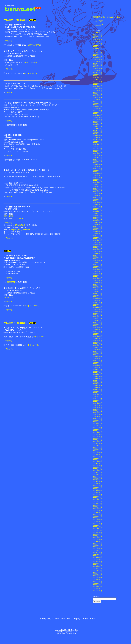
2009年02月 (98, 443)
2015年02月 (98, 285)
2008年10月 (98, 450)
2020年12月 (98, 144)
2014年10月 (98, 294)
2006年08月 (98, 508)
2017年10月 (98, 216)
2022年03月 (98, 122)
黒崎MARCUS (34, 45)
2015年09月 (98, 269)
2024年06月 (98, 62)
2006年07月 (98, 510)
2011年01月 (98, 392)
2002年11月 (98, 584)
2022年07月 (98, 113)
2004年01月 (98, 566)
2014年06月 (98, 303)
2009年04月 (98, 439)
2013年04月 (98, 334)
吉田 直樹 (8, 216)
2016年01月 (98, 260)
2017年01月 (98, 234)
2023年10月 (98, 80)
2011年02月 (98, 390)
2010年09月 (98, 401)
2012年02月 (98, 365)
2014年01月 (98, 314)
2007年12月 (98, 472)
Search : (96, 597)
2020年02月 (98, 153)
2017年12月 (98, 211)
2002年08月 (98, 589)
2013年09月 (98, 323)
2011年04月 (98, 385)
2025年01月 (98, 46)
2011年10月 (98, 374)
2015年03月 (98, 283)
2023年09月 (98, 82)
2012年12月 (98, 343)
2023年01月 (98, 100)
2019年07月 (98, 169)
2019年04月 (98, 176)
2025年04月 (98, 39)
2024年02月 (98, 71)
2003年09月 (98, 573)
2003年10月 (98, 571)
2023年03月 (98, 95)
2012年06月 (98, 356)
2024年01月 (98, 73)
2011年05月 (98, 383)
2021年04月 (98, 140)
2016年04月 (98, 254)
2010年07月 (98, 406)
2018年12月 (98, 185)
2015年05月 (98, 278)
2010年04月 (98, 412)
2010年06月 (98, 408)
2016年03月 (98, 256)
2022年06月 (98, 115)
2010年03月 (98, 414)
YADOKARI (8, 298)
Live (63, 619)
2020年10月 (98, 149)
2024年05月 (98, 64)
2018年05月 (98, 200)
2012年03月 (98, 363)
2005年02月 (98, 548)
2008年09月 (98, 452)
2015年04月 (98, 281)
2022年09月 (98, 109)
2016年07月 (98, 247)
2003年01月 (98, 582)
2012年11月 (98, 345)
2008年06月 (98, 459)
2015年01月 (98, 287)
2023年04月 (98, 93)
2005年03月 (98, 546)
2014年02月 (98, 312)
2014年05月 (98, 305)
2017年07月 (98, 220)
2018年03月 (98, 205)
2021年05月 (98, 138)
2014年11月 (98, 292)
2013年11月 (98, 318)
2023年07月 (98, 86)
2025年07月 (98, 33)
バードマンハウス (31, 73)
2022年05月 (98, 118)
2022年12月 (98, 102)
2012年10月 (98, 347)
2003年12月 (98, 568)
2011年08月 (98, 379)
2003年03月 (98, 580)
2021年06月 (98, 135)
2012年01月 (98, 368)
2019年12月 (98, 158)
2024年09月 (98, 55)
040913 (33, 323)
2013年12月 (98, 316)
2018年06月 (98, 198)
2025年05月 (98, 37)
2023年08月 (98, 84)
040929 (33, 20)
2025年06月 (98, 35)
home (42, 619)
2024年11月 (98, 51)
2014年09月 (98, 296)
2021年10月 (98, 129)
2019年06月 (98, 171)
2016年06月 (98, 249)
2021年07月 (98, 133)
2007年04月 (98, 490)
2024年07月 (98, 59)
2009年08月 (98, 430)
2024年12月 (98, 48)
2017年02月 (98, 231)
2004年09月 (98, 553)
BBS (92, 619)
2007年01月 (98, 497)
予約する (9, 41)
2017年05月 (98, 225)
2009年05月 (98, 437)
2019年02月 (98, 180)
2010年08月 (98, 403)
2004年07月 (99, 25)
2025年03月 (98, 42)
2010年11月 (98, 397)
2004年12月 (99, 21)
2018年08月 (98, 193)
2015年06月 (98, 276)
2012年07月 (98, 354)
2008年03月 (98, 466)
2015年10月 (98, 267)
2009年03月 (98, 441)
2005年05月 (98, 542)
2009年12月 (98, 421)
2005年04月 (98, 544)
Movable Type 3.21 (71, 630)
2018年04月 (98, 202)
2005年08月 (98, 535)
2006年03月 (98, 519)
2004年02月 (98, 564)
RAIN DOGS (20, 225)
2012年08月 (98, 352)
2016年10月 (98, 240)
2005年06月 (98, 539)
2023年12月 (98, 75)
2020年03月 (98, 151)
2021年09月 (98, 131)
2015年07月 (98, 274)
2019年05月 (98, 173)
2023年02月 (98, 97)
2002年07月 (98, 591)
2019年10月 (98, 162)
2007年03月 (98, 493)
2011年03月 (98, 388)
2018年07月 (98, 196)
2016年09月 (98, 243)
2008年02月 (98, 468)
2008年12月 (98, 446)
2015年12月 (98, 263)
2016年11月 (98, 238)
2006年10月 (98, 504)
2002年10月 (98, 586)
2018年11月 (98, 187)
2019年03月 (98, 178)
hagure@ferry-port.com (20, 230)
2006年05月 (98, 515)
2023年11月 (98, 77)
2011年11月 (98, 372)
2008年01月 (98, 470)
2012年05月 (98, 359)
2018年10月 (98, 189)
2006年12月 (98, 499)
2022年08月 (98, 111)
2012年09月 (98, 350)
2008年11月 (98, 448)
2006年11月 (98, 502)
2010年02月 (98, 417)
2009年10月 (98, 426)
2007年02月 (98, 495)
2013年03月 (98, 336)
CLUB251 (11, 282)
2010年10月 (98, 399)
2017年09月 (98, 218)
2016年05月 (98, 251)
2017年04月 (98, 227)
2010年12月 (98, 394)
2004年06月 (98, 557)
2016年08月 (98, 245)
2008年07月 (98, 457)
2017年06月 (98, 222)
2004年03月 (98, 562)
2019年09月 (98, 164)
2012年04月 (98, 361)
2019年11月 (98, 160)
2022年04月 (98, 120)
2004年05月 (98, 560)
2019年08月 (98, 167)
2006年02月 (98, 522)
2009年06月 (98, 435)
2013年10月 (98, 321)
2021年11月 (98, 126)
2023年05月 (98, 91)
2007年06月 (98, 486)
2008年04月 (98, 464)
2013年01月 (98, 341)
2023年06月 (98, 89)
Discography (74, 619)
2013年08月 (98, 325)
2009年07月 (98, 432)
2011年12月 (98, 370)
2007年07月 (98, 484)
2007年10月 (98, 477)
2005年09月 (98, 533)
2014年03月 (98, 310)
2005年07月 (98, 537)
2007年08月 (98, 481)
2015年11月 (98, 265)
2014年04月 (98, 307)
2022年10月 (98, 106)
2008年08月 (98, 455)
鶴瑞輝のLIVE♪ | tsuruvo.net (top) (107, 17)
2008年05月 (98, 461)
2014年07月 (98, 301)
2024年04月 (98, 66)
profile (85, 619)
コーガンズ (28, 63)
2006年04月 (98, 517)
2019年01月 (98, 182)
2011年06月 (98, 381)
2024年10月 (98, 53)
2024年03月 (98, 68)
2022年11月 (98, 104)
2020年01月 (98, 155)
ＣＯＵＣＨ (19, 219)
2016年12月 (98, 236)
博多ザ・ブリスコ (40, 337)
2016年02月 (98, 258)
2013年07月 (98, 327)
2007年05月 (98, 488)
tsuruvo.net (9, 6)
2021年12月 (98, 124)
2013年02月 (98, 339)
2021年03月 (98, 142)
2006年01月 (98, 524)
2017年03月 (98, 229)
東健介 (37, 63)
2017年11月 (98, 214)
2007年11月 (98, 475)
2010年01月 (98, 419)
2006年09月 (98, 506)
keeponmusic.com (70, 632)
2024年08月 (98, 57)
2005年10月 (98, 531)
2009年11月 (98, 423)
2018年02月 (98, 207)
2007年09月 (98, 479)
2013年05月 (98, 332)
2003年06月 (98, 577)
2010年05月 (98, 410)
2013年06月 (98, 330)
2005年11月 (98, 528)
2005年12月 (98, 526)
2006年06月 (98, 513)
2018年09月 (98, 191)
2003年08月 (98, 575)
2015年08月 (98, 272)
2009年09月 (98, 428)
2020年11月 (98, 147)
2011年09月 (98, 376)
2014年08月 (98, 298)
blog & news (53, 619)
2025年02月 (98, 44)
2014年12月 (98, 289)
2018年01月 (98, 209)
